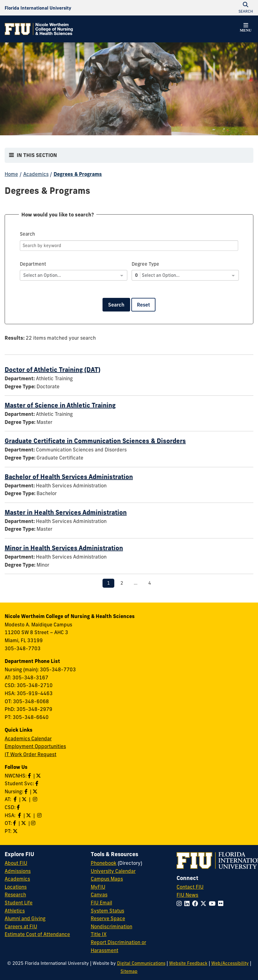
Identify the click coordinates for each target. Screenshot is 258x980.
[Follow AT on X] (25, 799)
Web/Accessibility (230, 963)
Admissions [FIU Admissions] (18, 871)
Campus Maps (107, 879)
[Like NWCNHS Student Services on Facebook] (37, 783)
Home (11, 174)
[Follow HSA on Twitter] (29, 815)
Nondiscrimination (112, 926)
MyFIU (98, 887)
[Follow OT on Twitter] (24, 823)
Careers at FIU (21, 926)
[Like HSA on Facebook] (20, 815)
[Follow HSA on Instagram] (40, 815)
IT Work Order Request (31, 754)
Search (116, 305)
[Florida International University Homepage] (38, 8)
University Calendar (113, 871)
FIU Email (101, 903)
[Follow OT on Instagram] (34, 823)
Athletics (15, 911)
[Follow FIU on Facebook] (196, 904)
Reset (143, 305)
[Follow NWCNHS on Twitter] (39, 776)
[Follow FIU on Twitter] (205, 904)
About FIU (16, 863)
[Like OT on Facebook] (15, 823)
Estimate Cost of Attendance (37, 934)
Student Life (19, 903)
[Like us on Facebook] (19, 807)
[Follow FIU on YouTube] (213, 904)
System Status (107, 911)
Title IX (99, 934)
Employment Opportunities (35, 746)
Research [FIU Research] (15, 895)
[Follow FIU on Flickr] (222, 904)
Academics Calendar (28, 738)
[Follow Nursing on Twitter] (36, 791)
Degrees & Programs (78, 174)
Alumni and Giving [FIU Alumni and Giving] (25, 918)
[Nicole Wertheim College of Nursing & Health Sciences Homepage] (39, 29)
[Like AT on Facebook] (16, 799)
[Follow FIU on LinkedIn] (188, 904)
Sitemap (129, 971)
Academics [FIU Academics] (17, 879)
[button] (246, 28)
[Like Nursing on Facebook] (27, 791)
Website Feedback (188, 963)
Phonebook (104, 863)
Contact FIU (190, 887)
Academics (36, 174)
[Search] (129, 246)
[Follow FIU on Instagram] (180, 904)
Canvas (99, 895)
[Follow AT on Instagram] (36, 799)
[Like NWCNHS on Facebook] (30, 776)
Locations (16, 887)
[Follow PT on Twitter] (16, 831)
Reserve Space (108, 918)
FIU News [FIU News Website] (187, 895)
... (136, 583)
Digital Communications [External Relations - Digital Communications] (141, 963)
